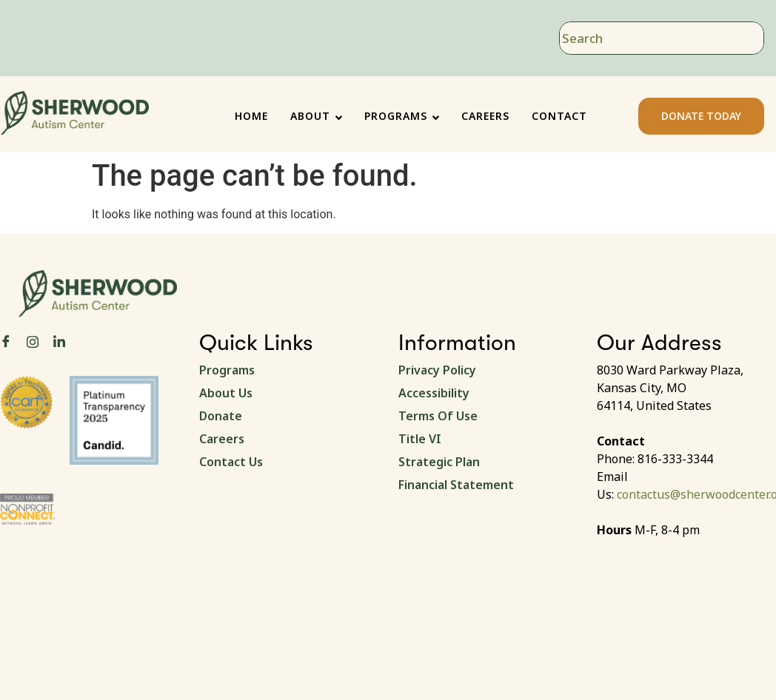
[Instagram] (33, 341)
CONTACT (559, 116)
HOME (251, 116)
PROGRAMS (402, 116)
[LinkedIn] (59, 342)
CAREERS (485, 116)
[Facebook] (6, 342)
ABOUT (316, 116)
